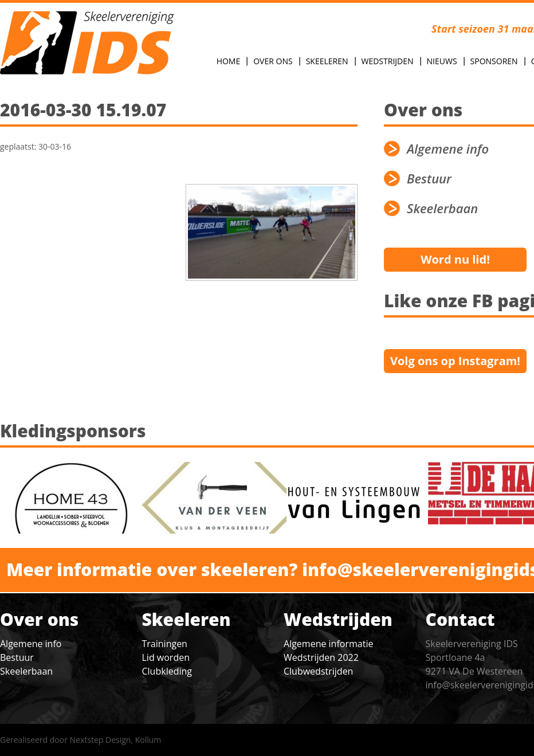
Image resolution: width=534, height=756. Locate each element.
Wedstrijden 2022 (321, 657)
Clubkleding (167, 671)
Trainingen (165, 644)
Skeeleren (327, 61)
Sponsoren (494, 61)
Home (229, 61)
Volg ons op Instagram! (455, 361)
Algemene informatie (328, 644)
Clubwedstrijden (318, 671)
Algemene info (31, 644)
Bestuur (17, 657)
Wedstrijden (388, 61)
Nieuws (442, 61)
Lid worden (166, 657)
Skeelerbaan (26, 671)
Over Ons (273, 61)
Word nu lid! (455, 259)
